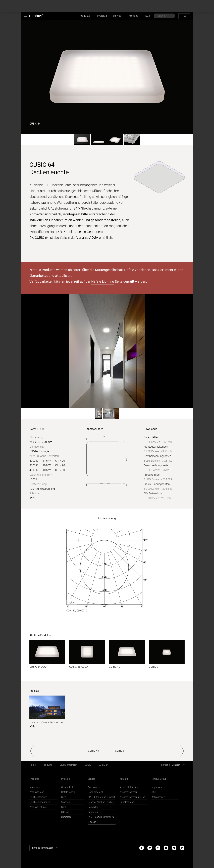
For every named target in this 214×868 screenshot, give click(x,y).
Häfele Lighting (103, 281)
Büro (64, 797)
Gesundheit (67, 787)
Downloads (94, 787)
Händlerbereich (96, 792)
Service (117, 16)
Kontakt (133, 16)
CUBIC (88, 765)
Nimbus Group (159, 779)
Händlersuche (127, 802)
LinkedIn (182, 848)
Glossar (92, 822)
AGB (148, 16)
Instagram (158, 848)
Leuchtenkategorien (40, 802)
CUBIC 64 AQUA (39, 667)
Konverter (93, 807)
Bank (64, 807)
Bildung (65, 812)
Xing (174, 848)
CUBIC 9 (154, 667)
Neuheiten (35, 787)
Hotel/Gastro (68, 792)
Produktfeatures (38, 807)
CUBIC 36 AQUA (79, 667)
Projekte (102, 16)
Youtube (166, 848)
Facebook (142, 848)
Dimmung (93, 812)
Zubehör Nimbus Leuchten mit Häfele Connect (102, 802)
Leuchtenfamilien (68, 765)
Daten (33, 429)
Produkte (85, 16)
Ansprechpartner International (133, 797)
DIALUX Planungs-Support (101, 797)
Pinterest (150, 848)
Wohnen (66, 802)
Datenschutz (158, 797)
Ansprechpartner (128, 792)
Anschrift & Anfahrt (130, 787)
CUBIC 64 (103, 765)
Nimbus (25, 14)
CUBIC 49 (115, 667)
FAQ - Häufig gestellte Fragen (102, 817)
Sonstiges (66, 817)
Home (33, 765)
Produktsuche (37, 792)
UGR (41, 429)
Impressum (157, 787)
